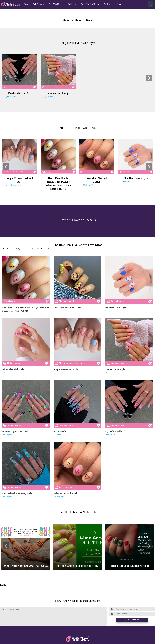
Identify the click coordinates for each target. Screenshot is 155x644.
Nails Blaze (7, 249)
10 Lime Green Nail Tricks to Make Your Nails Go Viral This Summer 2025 (78, 566)
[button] (6, 78)
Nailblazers (119, 4)
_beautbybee (11, 97)
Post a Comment (132, 620)
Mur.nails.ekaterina (13, 185)
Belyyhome (127, 181)
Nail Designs (38, 4)
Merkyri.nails (59, 311)
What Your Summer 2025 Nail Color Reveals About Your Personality (26, 566)
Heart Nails (31, 249)
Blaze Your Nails (55, 4)
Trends (106, 4)
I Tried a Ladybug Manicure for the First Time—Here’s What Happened (129, 566)
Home (26, 4)
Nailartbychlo (89, 185)
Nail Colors (70, 4)
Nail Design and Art (19, 249)
